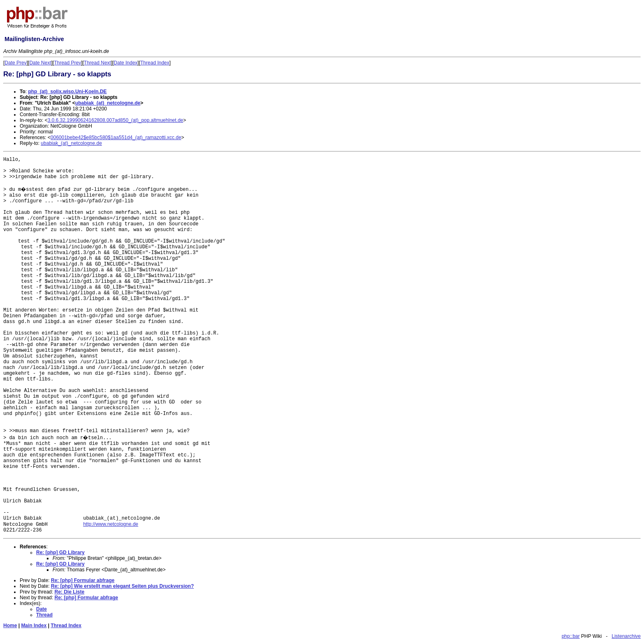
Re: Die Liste (70, 592)
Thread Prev (67, 63)
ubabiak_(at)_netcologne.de (108, 103)
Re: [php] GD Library (60, 552)
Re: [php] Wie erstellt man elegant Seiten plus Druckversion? (122, 586)
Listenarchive (626, 636)
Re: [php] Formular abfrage (83, 580)
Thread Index (155, 63)
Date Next (40, 63)
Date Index (126, 63)
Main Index (34, 626)
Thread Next (97, 63)
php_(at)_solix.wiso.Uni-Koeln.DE (67, 92)
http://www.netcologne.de (110, 524)
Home (10, 626)
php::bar (570, 636)
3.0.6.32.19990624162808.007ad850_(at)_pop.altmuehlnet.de (115, 120)
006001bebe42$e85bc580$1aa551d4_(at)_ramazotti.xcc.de (116, 138)
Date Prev (15, 63)
